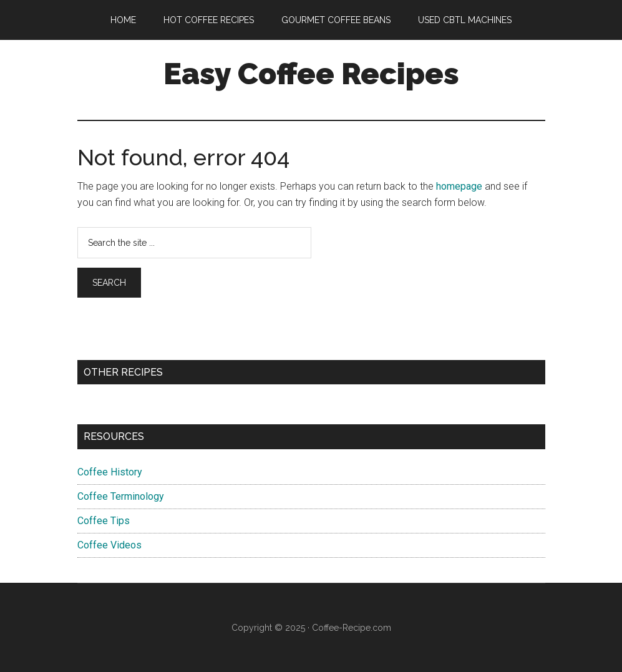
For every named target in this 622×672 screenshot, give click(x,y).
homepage (459, 186)
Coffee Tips (104, 521)
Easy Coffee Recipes (311, 74)
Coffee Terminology (121, 496)
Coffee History (110, 472)
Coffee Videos (109, 545)
